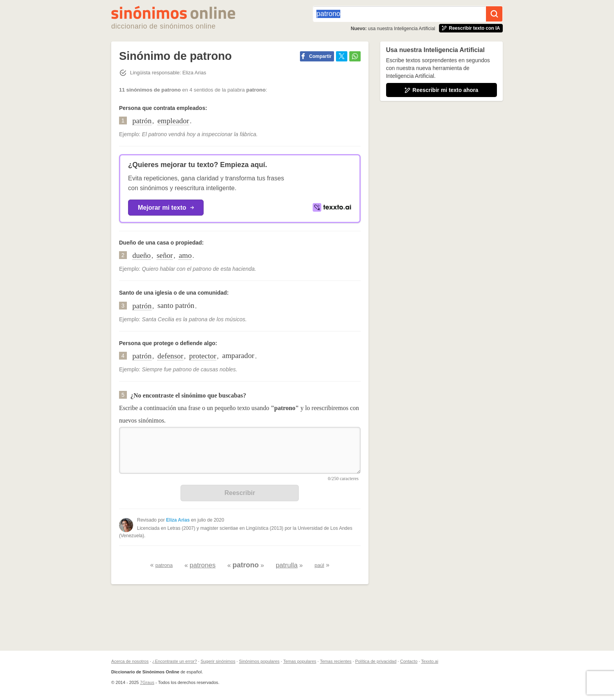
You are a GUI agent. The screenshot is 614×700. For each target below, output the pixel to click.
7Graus (147, 682)
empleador (173, 121)
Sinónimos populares (259, 661)
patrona (164, 565)
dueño (142, 255)
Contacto (409, 661)
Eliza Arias (178, 520)
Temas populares (300, 661)
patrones (202, 565)
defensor (170, 356)
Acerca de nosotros (130, 661)
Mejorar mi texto (166, 208)
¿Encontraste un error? (175, 661)
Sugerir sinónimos (218, 661)
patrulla (287, 565)
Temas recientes (336, 661)
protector (203, 356)
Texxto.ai (430, 661)
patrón (142, 121)
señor (165, 255)
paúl (319, 565)
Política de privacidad (376, 661)
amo (185, 255)
